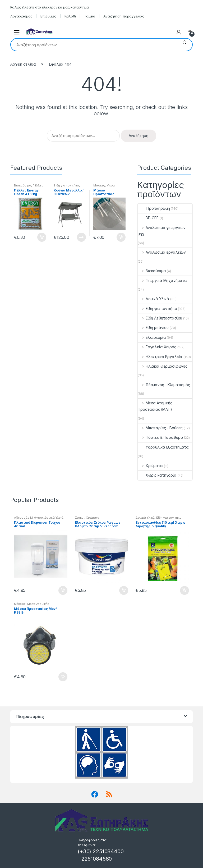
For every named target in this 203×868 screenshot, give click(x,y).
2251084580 (97, 859)
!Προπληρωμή (154, 208)
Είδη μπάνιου (153, 328)
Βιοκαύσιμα (23, 185)
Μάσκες (99, 185)
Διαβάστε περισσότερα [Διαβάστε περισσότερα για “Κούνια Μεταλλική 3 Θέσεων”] (81, 237)
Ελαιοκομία (152, 337)
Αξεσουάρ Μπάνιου (28, 518)
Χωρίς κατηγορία (157, 475)
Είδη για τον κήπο (66, 185)
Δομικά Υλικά (153, 299)
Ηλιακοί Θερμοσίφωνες (163, 366)
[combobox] (94, 45)
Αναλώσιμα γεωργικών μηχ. (162, 231)
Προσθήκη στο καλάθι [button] (41, 237)
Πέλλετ (38, 185)
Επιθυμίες (48, 16)
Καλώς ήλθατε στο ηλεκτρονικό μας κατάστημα (50, 7)
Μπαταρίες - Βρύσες (160, 428)
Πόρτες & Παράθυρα (160, 437)
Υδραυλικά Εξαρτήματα (163, 447)
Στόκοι (80, 518)
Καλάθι (70, 16)
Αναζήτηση (185, 45)
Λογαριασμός (21, 16)
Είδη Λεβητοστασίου (160, 318)
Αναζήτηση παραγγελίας (124, 16)
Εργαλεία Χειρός (157, 347)
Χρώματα (150, 466)
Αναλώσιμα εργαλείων (162, 252)
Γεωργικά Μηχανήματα (162, 280)
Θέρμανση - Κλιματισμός (164, 385)
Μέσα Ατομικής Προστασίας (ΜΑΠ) (155, 406)
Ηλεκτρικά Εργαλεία (160, 357)
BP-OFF (148, 218)
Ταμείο (90, 16)
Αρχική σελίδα (23, 64)
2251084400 (108, 851)
